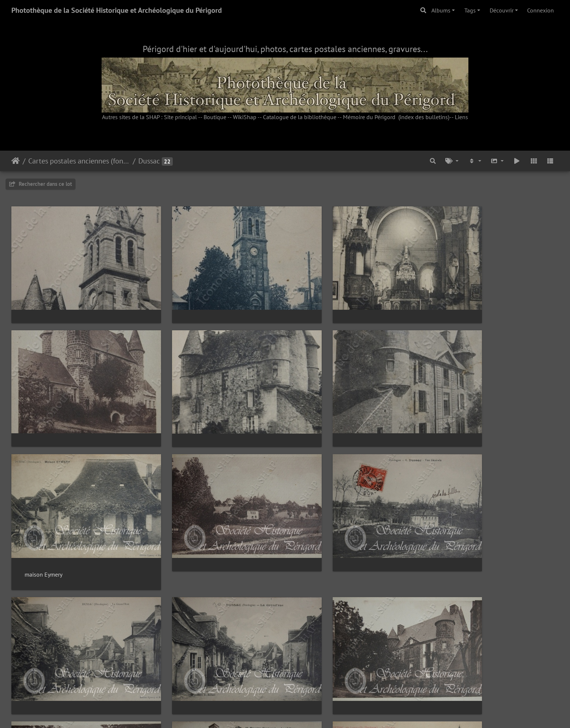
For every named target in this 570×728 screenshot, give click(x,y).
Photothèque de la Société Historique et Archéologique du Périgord (117, 10)
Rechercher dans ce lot (41, 184)
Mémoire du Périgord (369, 117)
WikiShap (245, 117)
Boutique (215, 117)
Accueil (16, 161)
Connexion (540, 10)
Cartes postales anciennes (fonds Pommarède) (79, 161)
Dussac (149, 161)
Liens (461, 117)
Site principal (180, 117)
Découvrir (502, 10)
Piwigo (302, 713)
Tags (470, 10)
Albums (441, 10)
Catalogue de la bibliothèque (300, 117)
